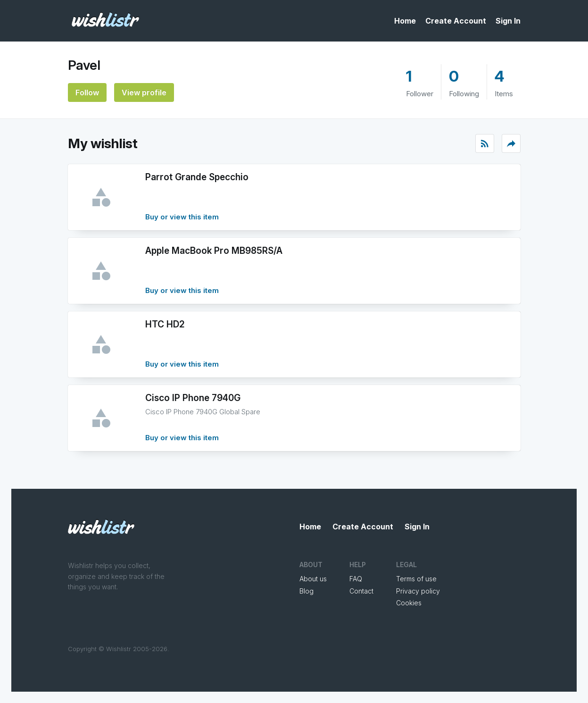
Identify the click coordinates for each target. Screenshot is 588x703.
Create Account (456, 21)
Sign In (508, 21)
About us (313, 579)
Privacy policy (418, 591)
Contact (361, 591)
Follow (87, 92)
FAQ (356, 579)
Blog (306, 591)
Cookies (409, 603)
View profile (144, 92)
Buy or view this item (182, 217)
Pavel (84, 65)
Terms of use (416, 579)
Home (405, 21)
